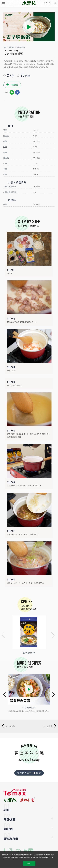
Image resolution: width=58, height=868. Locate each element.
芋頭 (5, 169)
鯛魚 (5, 152)
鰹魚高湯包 (29, 653)
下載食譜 (14, 85)
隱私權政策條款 (38, 857)
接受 (29, 863)
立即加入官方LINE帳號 (29, 773)
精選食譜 (11, 47)
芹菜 (5, 130)
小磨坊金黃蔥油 (10, 187)
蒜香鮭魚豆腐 (29, 707)
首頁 (5, 47)
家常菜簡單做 (21, 47)
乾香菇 (6, 136)
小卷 (5, 163)
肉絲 (5, 141)
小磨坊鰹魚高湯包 (10, 192)
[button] (2, 635)
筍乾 (5, 174)
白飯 (5, 147)
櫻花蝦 (6, 158)
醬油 (5, 204)
